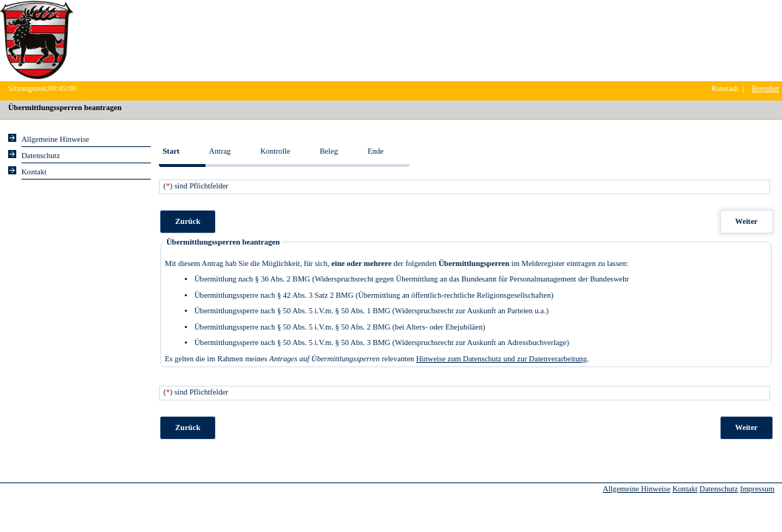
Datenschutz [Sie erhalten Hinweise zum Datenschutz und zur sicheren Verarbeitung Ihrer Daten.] (41, 156)
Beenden (765, 88)
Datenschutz (718, 489)
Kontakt (685, 489)
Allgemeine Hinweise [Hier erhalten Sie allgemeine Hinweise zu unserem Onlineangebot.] (55, 139)
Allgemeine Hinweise (636, 489)
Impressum (757, 489)
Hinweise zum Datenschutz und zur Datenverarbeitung (501, 359)
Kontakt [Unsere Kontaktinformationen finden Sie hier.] (34, 172)
